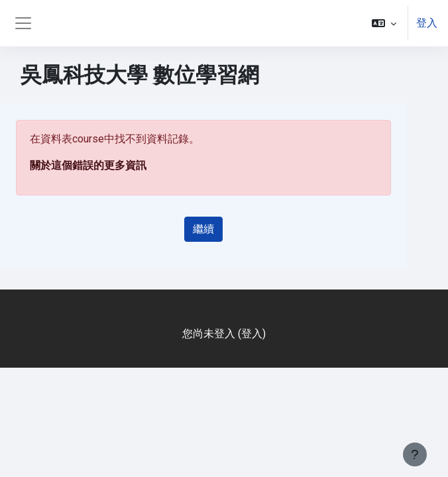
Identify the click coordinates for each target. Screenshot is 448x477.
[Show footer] (415, 454)
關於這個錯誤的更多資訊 (88, 165)
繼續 (203, 229)
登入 (427, 23)
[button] (384, 23)
